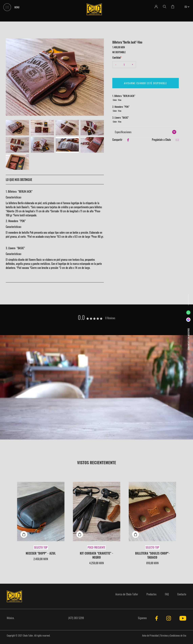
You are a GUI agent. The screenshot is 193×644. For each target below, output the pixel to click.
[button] (186, 7)
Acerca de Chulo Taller (127, 594)
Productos (151, 594)
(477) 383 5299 (76, 618)
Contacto (182, 594)
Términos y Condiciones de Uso (173, 635)
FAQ (167, 594)
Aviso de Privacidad (150, 635)
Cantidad (116, 57)
